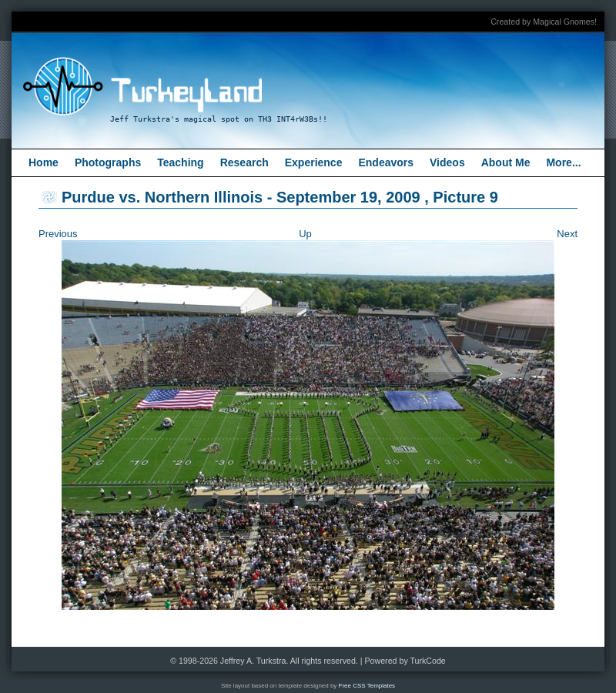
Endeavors (386, 162)
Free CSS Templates (367, 686)
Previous (58, 234)
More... (563, 162)
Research (244, 162)
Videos (447, 162)
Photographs (108, 162)
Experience (314, 162)
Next (567, 234)
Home (44, 162)
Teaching (180, 162)
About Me (506, 162)
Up (305, 234)
